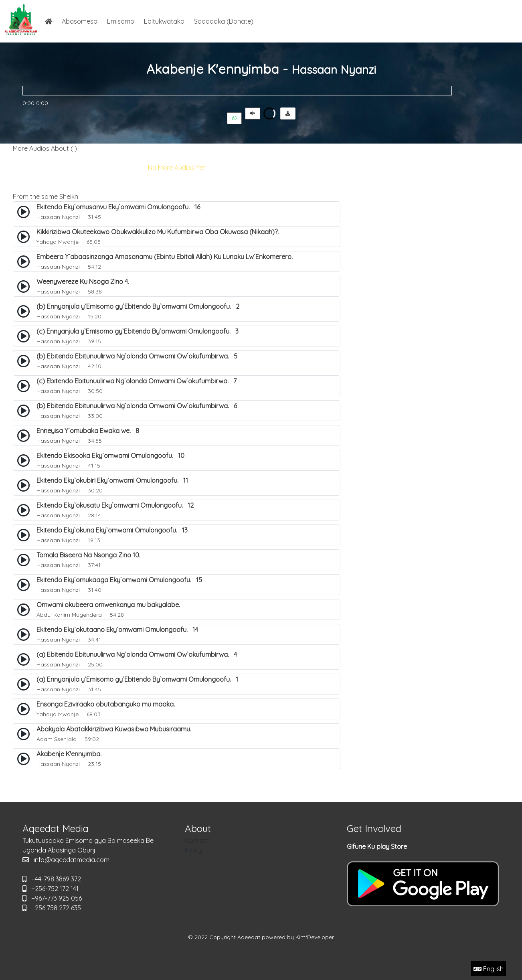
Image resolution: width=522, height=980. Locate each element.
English (489, 969)
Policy (193, 850)
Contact (197, 840)
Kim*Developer (315, 937)
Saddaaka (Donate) (224, 21)
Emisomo (121, 21)
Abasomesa (80, 21)
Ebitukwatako (164, 21)
